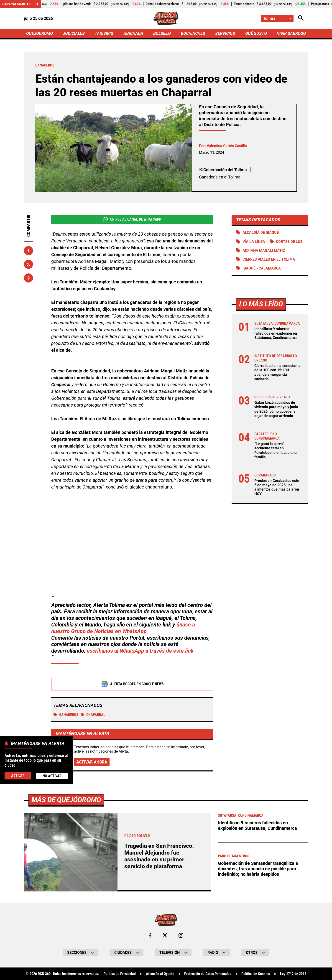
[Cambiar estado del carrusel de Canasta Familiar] (37, 4)
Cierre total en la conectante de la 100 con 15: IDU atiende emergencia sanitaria (277, 372)
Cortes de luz (289, 242)
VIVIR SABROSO (291, 33)
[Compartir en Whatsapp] (28, 278)
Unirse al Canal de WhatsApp (132, 219)
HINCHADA (133, 33)
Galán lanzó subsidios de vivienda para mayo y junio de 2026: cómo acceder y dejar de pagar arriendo (276, 409)
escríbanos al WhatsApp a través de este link (140, 651)
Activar (18, 776)
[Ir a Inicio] (166, 18)
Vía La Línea (254, 242)
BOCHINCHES (193, 33)
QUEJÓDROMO (40, 33)
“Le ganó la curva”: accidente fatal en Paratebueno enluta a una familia (276, 450)
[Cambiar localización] (277, 18)
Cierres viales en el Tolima (269, 259)
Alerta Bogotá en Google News (132, 684)
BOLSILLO (162, 33)
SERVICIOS (225, 33)
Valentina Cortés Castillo (227, 146)
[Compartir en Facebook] (28, 251)
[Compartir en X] (28, 264)
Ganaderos (66, 715)
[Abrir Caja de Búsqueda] (301, 18)
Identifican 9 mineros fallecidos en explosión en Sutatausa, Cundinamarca (276, 333)
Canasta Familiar (16, 4)
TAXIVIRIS (104, 33)
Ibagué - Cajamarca (262, 268)
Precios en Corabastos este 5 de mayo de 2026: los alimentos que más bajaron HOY (277, 487)
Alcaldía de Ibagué (261, 233)
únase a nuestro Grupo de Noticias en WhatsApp (123, 628)
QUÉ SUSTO (256, 33)
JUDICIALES (74, 33)
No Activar (52, 776)
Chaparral (93, 715)
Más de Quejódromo (66, 960)
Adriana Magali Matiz (264, 251)
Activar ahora (92, 762)
